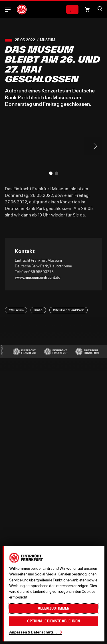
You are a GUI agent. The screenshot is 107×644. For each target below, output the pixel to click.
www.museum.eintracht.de (38, 277)
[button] (87, 9)
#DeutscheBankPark (68, 310)
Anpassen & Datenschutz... (33, 632)
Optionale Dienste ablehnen (53, 621)
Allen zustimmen (54, 608)
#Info (38, 310)
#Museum (16, 310)
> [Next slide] (93, 146)
